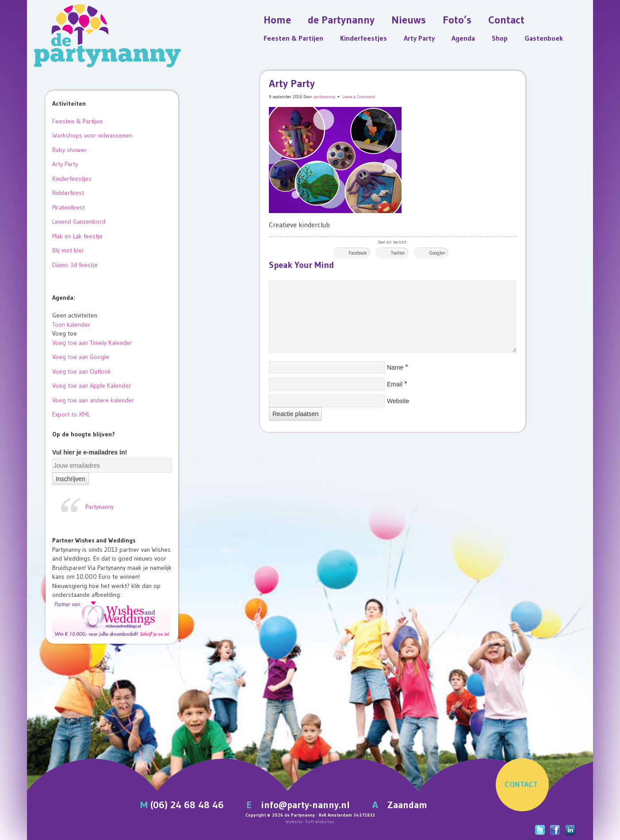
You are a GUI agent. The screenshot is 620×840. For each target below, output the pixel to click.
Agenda (463, 38)
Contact (506, 20)
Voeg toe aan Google (81, 357)
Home (277, 20)
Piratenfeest (69, 207)
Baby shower (69, 150)
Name (395, 367)
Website (398, 401)
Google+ (437, 253)
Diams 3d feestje (75, 265)
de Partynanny (341, 20)
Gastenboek (544, 38)
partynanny (324, 97)
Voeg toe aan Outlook (82, 371)
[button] (65, 333)
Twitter (398, 253)
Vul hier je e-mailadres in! (90, 452)
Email (395, 384)
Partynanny (100, 507)
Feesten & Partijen (293, 38)
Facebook (358, 253)
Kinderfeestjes (364, 38)
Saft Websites (320, 822)
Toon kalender (71, 325)
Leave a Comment (359, 97)
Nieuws (409, 20)
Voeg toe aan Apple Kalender (92, 386)
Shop (500, 38)
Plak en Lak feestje (77, 236)
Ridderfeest (68, 193)
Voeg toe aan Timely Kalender (92, 343)
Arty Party (419, 38)
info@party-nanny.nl (305, 805)
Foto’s (457, 20)
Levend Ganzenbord (79, 221)
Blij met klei (68, 250)
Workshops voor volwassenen (92, 135)
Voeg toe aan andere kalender (93, 400)
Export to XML (71, 414)
